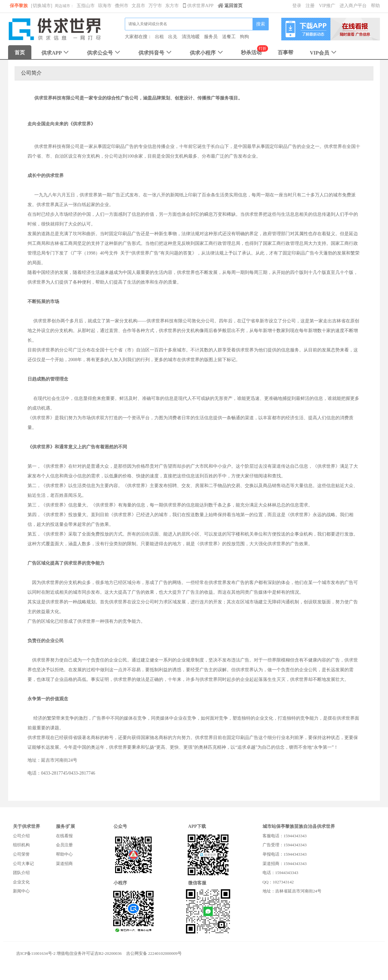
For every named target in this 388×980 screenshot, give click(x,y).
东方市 (172, 6)
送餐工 (229, 37)
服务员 (211, 37)
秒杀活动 (251, 52)
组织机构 (21, 845)
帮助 (375, 6)
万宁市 (155, 6)
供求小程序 (207, 53)
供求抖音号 (156, 53)
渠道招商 (64, 864)
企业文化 (21, 882)
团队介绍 (21, 873)
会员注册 (64, 845)
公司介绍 (21, 836)
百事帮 (286, 52)
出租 (159, 37)
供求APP (56, 53)
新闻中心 (21, 891)
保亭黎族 (19, 6)
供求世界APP (199, 6)
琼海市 (105, 6)
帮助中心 (64, 854)
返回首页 (230, 6)
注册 (310, 6)
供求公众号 (104, 53)
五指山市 (86, 6)
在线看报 (64, 836)
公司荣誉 (21, 854)
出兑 (173, 37)
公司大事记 (23, 864)
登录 (297, 6)
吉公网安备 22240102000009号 (154, 953)
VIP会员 (324, 53)
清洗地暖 (191, 37)
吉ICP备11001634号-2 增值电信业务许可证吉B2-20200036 (69, 953)
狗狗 (244, 37)
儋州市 (122, 6)
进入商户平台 (353, 6)
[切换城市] (42, 6)
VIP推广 (327, 6)
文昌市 (138, 6)
